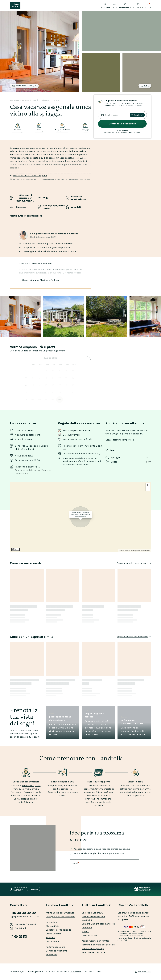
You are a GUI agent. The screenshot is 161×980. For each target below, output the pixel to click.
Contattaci (18, 928)
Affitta (115, 6)
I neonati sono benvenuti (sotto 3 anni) (83, 447)
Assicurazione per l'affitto (95, 941)
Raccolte (50, 938)
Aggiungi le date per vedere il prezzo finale (122, 133)
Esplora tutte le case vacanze (134, 563)
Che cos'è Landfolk (133, 905)
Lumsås (56, 100)
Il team (85, 931)
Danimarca (26, 100)
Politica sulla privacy (93, 949)
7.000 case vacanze (139, 916)
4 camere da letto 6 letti (28, 435)
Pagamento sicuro (56, 947)
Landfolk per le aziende (58, 930)
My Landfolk (52, 926)
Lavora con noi (89, 935)
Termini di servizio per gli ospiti (98, 945)
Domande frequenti (23, 924)
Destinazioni (52, 941)
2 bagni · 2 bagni (24, 439)
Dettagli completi (135, 106)
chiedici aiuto (26, 802)
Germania (16, 792)
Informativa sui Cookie (94, 952)
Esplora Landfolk (60, 905)
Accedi (148, 6)
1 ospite (137, 115)
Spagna (28, 792)
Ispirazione (105, 6)
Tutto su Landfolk (96, 905)
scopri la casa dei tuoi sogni (25, 737)
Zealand (35, 100)
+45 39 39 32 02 (23, 913)
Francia (16, 789)
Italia (38, 786)
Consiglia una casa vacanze (60, 917)
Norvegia (26, 789)
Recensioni (52, 955)
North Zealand (46, 100)
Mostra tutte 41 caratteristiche (26, 216)
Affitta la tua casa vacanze (60, 913)
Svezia (35, 789)
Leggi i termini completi (120, 440)
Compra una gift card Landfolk (98, 924)
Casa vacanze (14, 100)
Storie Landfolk (54, 934)
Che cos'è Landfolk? (92, 913)
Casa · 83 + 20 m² (24, 430)
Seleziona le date (24, 470)
